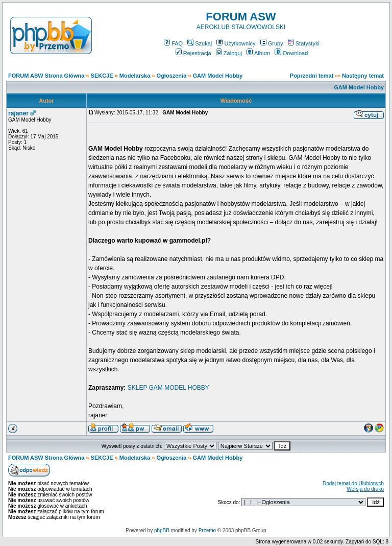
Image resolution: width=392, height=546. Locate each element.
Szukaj (200, 43)
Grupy (272, 43)
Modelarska (135, 76)
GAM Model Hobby (218, 76)
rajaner (18, 113)
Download (291, 53)
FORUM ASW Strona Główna (46, 76)
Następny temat (363, 76)
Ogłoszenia (172, 76)
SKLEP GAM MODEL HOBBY (168, 388)
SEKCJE (102, 76)
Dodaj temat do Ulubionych (353, 483)
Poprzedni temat (312, 76)
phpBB (162, 530)
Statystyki (304, 43)
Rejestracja (193, 53)
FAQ (173, 43)
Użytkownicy (236, 43)
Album (258, 53)
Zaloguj (229, 53)
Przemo (207, 530)
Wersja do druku (365, 489)
